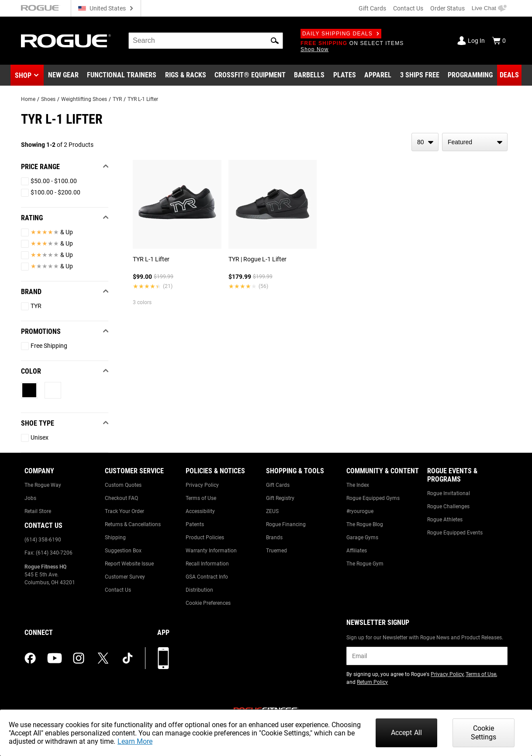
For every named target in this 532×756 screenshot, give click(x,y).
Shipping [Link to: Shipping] (115, 538)
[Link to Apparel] (378, 75)
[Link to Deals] (509, 75)
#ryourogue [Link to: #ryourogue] (360, 511)
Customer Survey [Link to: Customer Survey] (125, 577)
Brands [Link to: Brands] (274, 538)
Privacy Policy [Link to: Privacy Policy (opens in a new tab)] (447, 674)
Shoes (48, 99)
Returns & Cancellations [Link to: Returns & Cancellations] (133, 524)
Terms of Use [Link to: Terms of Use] (201, 498)
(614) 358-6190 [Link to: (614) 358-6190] (43, 540)
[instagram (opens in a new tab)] (79, 658)
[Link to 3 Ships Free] (420, 75)
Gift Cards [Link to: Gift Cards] (278, 485)
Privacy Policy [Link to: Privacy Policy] (202, 485)
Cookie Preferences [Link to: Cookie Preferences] (208, 603)
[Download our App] (163, 658)
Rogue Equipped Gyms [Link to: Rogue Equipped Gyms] (373, 498)
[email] (427, 656)
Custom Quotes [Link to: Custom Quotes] (123, 485)
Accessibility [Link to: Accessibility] (200, 511)
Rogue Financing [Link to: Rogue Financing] (286, 524)
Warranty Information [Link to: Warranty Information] (211, 551)
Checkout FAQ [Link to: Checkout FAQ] (121, 498)
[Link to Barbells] (309, 75)
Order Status (447, 8)
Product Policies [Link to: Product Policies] (205, 538)
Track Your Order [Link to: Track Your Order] (124, 511)
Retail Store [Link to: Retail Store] (38, 511)
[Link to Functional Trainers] (122, 75)
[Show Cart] (499, 41)
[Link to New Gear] (63, 75)
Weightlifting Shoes (84, 99)
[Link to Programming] (470, 75)
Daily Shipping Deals (341, 34)
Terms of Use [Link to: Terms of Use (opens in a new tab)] (481, 674)
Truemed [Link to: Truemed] (276, 551)
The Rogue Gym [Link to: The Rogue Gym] (365, 564)
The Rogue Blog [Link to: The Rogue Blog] (365, 524)
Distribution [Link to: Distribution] (199, 590)
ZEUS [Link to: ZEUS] (272, 511)
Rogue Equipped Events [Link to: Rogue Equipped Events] (455, 533)
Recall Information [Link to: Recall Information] (207, 564)
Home (28, 99)
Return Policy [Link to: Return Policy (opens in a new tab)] (372, 682)
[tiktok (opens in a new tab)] (128, 658)
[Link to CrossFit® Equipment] (250, 75)
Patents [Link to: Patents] (195, 524)
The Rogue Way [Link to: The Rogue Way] (43, 485)
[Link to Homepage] (66, 41)
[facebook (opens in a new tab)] (30, 658)
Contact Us (408, 8)
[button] (275, 41)
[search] (206, 41)
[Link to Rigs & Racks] (186, 75)
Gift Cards (372, 8)
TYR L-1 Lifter (143, 99)
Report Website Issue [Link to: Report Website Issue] (129, 564)
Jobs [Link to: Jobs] (30, 498)
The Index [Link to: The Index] (358, 485)
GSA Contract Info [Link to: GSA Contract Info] (207, 577)
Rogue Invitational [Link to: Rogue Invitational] (449, 493)
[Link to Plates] (345, 75)
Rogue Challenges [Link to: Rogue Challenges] (448, 506)
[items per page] (425, 142)
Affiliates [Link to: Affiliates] (357, 551)
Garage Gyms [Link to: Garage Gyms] (362, 538)
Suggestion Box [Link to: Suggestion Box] (123, 551)
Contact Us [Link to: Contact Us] (118, 590)
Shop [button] (23, 75)
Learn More (135, 741)
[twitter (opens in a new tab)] (103, 658)
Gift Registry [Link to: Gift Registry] (280, 498)
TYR (117, 99)
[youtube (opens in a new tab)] (55, 658)
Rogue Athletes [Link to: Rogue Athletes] (445, 520)
